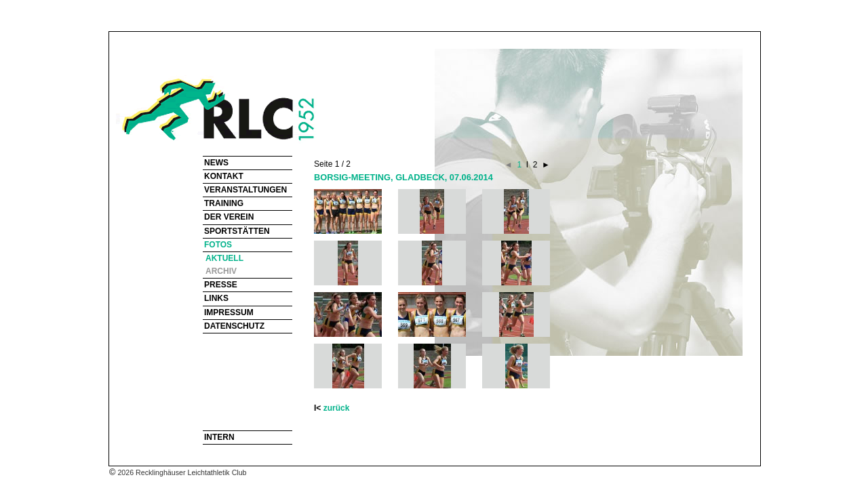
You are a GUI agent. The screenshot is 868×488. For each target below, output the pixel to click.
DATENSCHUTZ (234, 326)
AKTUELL (224, 258)
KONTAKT (224, 176)
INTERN (219, 437)
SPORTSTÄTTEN (237, 231)
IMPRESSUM (229, 312)
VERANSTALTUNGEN (245, 190)
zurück (337, 408)
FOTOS (218, 245)
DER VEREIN (229, 217)
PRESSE (221, 285)
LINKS (216, 298)
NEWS (216, 163)
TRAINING (224, 203)
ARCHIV (221, 271)
